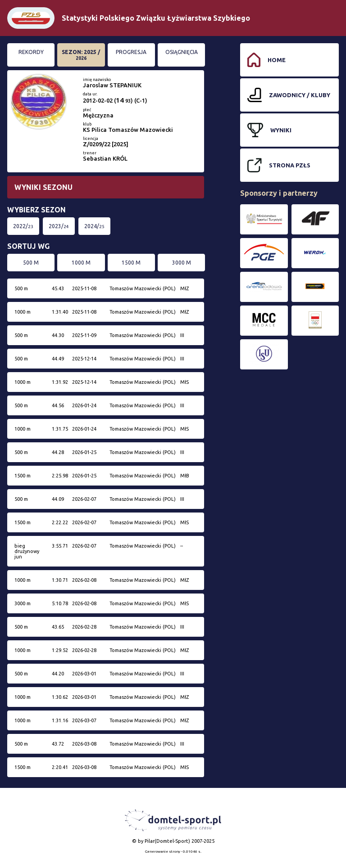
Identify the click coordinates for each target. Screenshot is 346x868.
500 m (31, 263)
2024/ (94, 226)
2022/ (23, 226)
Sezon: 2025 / (81, 55)
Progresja (131, 52)
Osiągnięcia (182, 52)
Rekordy (31, 52)
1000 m (81, 263)
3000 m (182, 263)
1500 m (131, 263)
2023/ (59, 226)
